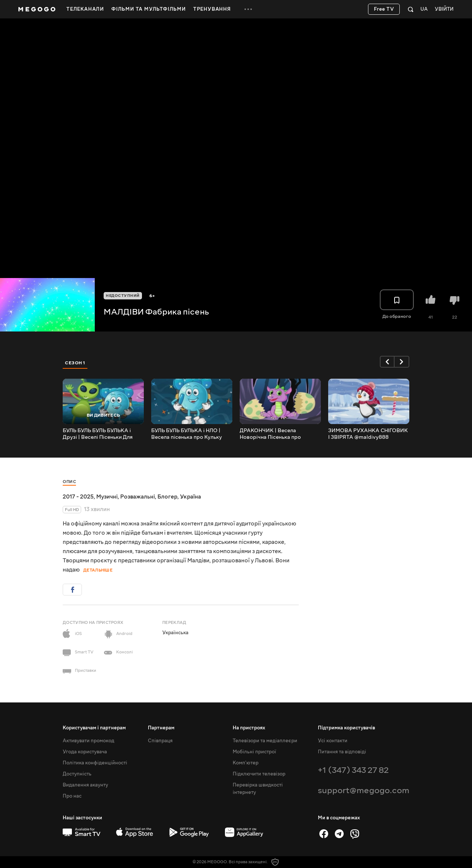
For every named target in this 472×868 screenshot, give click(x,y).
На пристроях (249, 728)
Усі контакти (333, 741)
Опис (69, 482)
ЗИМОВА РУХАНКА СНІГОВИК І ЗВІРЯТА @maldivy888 (368, 434)
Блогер (167, 497)
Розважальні (138, 497)
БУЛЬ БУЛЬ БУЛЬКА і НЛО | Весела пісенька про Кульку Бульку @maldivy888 (187, 434)
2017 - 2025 (78, 497)
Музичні (107, 497)
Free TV (384, 9)
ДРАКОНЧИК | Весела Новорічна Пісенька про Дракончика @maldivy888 (273, 434)
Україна (190, 497)
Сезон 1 (75, 363)
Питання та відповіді (342, 752)
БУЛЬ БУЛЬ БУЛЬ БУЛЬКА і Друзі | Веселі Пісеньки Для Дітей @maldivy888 (98, 434)
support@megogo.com (364, 790)
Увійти (444, 9)
